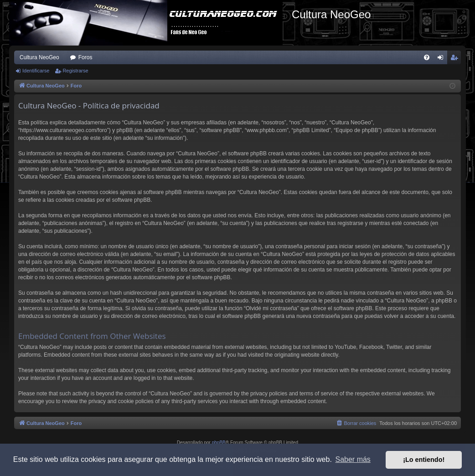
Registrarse (75, 71)
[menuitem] (427, 57)
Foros (85, 57)
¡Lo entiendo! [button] (424, 460)
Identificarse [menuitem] (442, 59)
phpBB (219, 443)
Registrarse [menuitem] (456, 59)
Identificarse (36, 71)
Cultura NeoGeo (39, 57)
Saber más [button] (353, 459)
